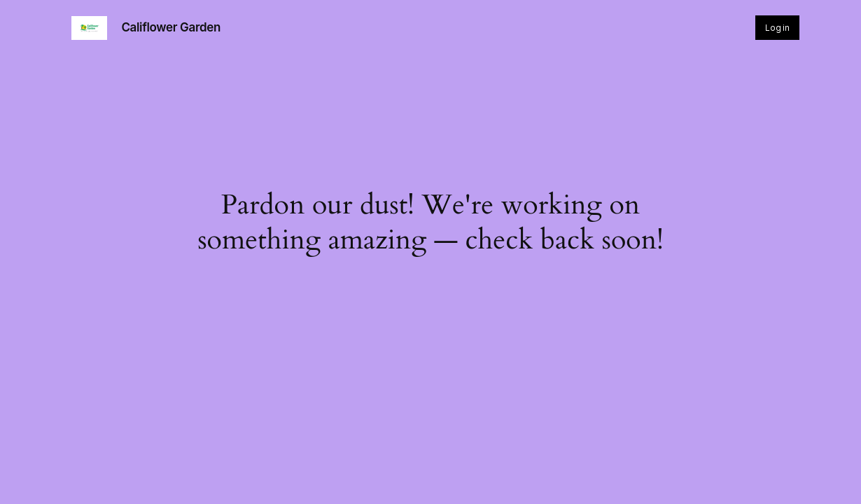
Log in (777, 28)
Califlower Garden (171, 27)
